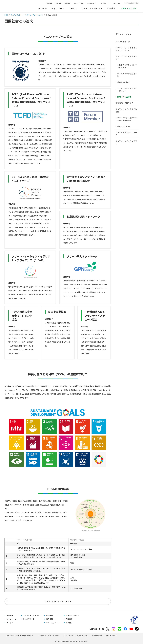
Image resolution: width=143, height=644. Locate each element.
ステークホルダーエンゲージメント (127, 90)
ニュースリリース (53, 623)
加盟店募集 (49, 3)
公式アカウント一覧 (97, 629)
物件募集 (59, 3)
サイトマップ (111, 636)
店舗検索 (104, 3)
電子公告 (69, 623)
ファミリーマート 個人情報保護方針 (20, 636)
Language (117, 3)
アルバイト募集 (79, 3)
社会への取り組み (123, 126)
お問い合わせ (91, 3)
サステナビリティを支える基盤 (126, 110)
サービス (73, 8)
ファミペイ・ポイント (92, 8)
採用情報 (68, 3)
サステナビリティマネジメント (34, 15)
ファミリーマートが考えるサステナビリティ (126, 49)
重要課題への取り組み (124, 103)
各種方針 (69, 619)
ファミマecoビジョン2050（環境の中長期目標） (126, 119)
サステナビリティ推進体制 (127, 75)
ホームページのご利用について (76, 636)
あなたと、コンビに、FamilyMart (16, 6)
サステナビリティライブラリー (126, 142)
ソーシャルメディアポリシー (49, 636)
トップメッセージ (123, 42)
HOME (6, 15)
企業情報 (111, 8)
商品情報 (43, 8)
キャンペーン (58, 8)
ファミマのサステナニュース (126, 134)
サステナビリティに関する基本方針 (127, 66)
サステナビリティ (16, 15)
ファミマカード (29, 619)
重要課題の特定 (123, 82)
